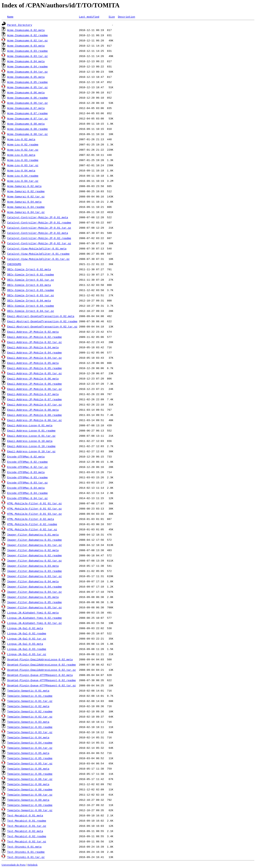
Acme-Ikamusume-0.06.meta (26, 92)
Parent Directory (20, 25)
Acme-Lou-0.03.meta (21, 155)
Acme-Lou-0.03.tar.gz (23, 165)
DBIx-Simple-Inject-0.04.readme (31, 306)
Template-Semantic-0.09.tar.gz (30, 810)
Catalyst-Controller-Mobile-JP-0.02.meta (38, 233)
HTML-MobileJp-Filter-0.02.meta (31, 519)
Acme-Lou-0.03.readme (23, 160)
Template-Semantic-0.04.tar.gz (30, 748)
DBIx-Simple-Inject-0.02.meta (29, 269)
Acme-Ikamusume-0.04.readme (27, 66)
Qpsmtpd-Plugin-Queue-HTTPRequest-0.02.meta (40, 675)
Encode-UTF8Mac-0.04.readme (27, 493)
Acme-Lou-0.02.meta (21, 139)
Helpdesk (32, 865)
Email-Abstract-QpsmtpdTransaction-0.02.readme (42, 321)
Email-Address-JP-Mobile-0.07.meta (33, 394)
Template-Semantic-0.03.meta (28, 722)
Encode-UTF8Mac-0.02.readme (27, 462)
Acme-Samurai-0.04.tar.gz (26, 212)
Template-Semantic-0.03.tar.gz (30, 732)
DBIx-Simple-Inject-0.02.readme (31, 274)
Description (127, 17)
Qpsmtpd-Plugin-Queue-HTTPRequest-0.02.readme (41, 680)
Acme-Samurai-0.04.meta (24, 202)
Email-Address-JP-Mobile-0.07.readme (34, 399)
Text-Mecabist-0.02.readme (27, 836)
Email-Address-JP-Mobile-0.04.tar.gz (34, 358)
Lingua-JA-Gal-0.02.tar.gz (27, 639)
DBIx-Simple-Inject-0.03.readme (31, 290)
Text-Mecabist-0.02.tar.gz (27, 841)
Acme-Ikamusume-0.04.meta (26, 61)
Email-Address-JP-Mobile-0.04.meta (33, 347)
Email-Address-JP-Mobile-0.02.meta (33, 332)
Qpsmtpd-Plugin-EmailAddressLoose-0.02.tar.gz (41, 670)
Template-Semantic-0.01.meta (28, 691)
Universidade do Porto (14, 865)
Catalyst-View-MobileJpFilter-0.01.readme (38, 254)
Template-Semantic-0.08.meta (28, 784)
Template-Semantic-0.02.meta (28, 706)
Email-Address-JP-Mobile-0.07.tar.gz (34, 404)
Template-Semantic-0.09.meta (28, 800)
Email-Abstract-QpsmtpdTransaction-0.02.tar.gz (42, 326)
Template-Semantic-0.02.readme (30, 711)
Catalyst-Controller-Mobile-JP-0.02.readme (39, 238)
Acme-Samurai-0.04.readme (26, 207)
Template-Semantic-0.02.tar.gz (30, 717)
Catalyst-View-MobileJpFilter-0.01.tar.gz (38, 259)
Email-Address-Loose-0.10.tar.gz (31, 451)
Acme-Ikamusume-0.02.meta (26, 30)
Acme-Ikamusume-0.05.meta (26, 77)
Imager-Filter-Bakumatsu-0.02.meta (33, 550)
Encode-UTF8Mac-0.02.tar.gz (27, 467)
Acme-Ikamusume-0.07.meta (26, 108)
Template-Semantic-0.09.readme (30, 805)
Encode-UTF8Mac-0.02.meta (26, 457)
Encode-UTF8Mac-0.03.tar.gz (27, 483)
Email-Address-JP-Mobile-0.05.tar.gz (34, 373)
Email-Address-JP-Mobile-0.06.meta (33, 378)
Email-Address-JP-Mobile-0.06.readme (34, 384)
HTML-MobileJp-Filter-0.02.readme (32, 524)
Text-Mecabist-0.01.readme (27, 821)
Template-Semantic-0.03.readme (30, 727)
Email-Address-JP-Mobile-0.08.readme (34, 415)
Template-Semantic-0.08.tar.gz (30, 795)
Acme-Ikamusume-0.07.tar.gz (27, 118)
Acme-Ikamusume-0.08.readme (27, 129)
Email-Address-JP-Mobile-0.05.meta (33, 363)
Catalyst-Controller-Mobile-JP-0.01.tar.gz (39, 228)
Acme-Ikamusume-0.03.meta (26, 46)
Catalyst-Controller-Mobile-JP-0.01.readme (39, 222)
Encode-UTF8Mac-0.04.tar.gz (27, 498)
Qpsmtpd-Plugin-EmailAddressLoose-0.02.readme (41, 665)
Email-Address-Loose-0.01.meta (30, 425)
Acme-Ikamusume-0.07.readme (27, 113)
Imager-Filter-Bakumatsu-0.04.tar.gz (34, 592)
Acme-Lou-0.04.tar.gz (23, 181)
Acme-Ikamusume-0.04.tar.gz (27, 72)
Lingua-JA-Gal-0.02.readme (27, 633)
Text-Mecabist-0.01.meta (25, 815)
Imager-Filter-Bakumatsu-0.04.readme (34, 587)
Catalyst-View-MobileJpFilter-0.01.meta (37, 248)
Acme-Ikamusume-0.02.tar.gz (27, 40)
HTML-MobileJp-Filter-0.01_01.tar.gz (34, 503)
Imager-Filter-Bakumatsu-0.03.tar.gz (34, 576)
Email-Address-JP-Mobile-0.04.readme (34, 352)
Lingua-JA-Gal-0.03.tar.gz (27, 654)
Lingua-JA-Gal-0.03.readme (27, 649)
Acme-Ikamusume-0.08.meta (26, 124)
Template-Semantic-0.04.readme (30, 743)
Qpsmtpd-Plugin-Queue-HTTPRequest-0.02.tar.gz (41, 685)
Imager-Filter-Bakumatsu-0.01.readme (34, 540)
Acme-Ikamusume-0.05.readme (27, 82)
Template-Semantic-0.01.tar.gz (30, 701)
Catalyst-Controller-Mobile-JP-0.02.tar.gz (39, 243)
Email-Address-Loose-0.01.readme (31, 430)
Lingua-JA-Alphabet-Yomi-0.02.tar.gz (34, 623)
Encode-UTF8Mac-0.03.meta (26, 472)
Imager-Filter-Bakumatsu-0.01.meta (33, 535)
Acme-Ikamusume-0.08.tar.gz (27, 134)
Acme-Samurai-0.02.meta (24, 186)
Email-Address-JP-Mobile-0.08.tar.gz (34, 420)
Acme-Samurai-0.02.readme (26, 191)
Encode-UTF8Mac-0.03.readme (27, 477)
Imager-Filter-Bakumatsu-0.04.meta (33, 581)
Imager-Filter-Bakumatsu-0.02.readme (34, 555)
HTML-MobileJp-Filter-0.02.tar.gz (32, 529)
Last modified (89, 17)
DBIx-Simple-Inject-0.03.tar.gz (31, 295)
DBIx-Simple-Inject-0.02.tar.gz (31, 280)
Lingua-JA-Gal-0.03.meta (25, 644)
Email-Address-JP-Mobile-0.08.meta (33, 410)
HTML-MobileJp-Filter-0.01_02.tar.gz (34, 509)
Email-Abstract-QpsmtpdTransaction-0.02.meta (41, 316)
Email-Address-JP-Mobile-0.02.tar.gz (34, 342)
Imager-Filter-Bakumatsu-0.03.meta (33, 566)
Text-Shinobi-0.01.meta (24, 847)
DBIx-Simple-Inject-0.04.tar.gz (31, 311)
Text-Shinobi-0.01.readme (26, 852)
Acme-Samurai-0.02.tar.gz (26, 196)
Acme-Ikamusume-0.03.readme (27, 51)
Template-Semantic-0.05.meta (28, 753)
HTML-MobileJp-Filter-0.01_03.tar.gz (34, 514)
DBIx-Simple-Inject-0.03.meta (29, 285)
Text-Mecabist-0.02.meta (25, 831)
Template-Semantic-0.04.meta (28, 737)
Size (112, 17)
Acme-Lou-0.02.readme (23, 144)
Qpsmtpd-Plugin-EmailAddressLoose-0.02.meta (40, 659)
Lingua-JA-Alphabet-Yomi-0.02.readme (34, 618)
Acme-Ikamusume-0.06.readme (27, 98)
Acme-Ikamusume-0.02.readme (27, 35)
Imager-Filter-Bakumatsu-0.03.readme (34, 571)
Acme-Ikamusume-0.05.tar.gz (27, 87)
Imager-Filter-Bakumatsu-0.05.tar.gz (34, 607)
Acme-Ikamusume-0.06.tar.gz (27, 103)
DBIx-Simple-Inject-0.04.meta (29, 300)
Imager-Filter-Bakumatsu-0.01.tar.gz (34, 545)
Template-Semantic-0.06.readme (30, 774)
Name (10, 17)
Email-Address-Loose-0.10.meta (30, 441)
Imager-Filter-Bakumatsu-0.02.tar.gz (34, 561)
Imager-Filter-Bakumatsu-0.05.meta (33, 597)
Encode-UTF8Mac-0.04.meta (26, 488)
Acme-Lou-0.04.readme (23, 176)
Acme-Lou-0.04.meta (21, 170)
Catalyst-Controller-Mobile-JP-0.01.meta (38, 217)
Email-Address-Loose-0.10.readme (31, 446)
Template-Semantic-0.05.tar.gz (30, 763)
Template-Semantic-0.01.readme (30, 696)
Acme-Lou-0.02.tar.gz (23, 150)
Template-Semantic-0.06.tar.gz (30, 779)
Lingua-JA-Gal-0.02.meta (25, 628)
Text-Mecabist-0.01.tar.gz (27, 826)
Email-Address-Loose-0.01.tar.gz (31, 436)
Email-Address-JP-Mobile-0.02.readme (34, 337)
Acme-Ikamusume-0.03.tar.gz (27, 56)
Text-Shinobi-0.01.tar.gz (26, 857)
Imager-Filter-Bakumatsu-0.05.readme (34, 602)
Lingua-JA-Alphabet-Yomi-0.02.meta (33, 613)
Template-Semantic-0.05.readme (30, 758)
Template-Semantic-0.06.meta (28, 769)
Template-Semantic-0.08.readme (30, 789)
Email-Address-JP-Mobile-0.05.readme (34, 368)
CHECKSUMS (14, 264)
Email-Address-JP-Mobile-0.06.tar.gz (34, 389)
